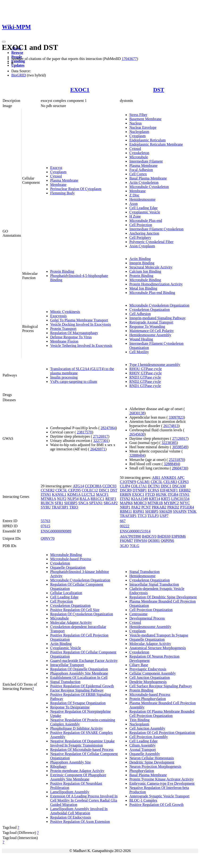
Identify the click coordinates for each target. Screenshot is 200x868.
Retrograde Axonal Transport (151, 322)
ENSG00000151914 (135, 531)
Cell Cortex (138, 174)
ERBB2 (185, 490)
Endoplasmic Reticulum (147, 140)
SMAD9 (166, 511)
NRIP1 (125, 507)
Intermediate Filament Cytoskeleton (156, 229)
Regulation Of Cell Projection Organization (162, 733)
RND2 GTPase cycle (145, 382)
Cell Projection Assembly (149, 737)
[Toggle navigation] (4, 42)
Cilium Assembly (143, 745)
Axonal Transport (143, 750)
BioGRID (19, 75)
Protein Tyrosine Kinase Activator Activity (161, 779)
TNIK (192, 511)
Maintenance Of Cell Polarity (152, 331)
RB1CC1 (98, 499)
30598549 (180, 447)
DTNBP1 (140, 490)
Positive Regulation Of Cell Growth (156, 805)
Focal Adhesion (141, 170)
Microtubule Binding (145, 280)
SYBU (46, 507)
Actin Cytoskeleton (144, 182)
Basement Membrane (145, 119)
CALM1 (143, 482)
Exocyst (56, 168)
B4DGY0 (149, 536)
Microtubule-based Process (71, 559)
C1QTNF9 (128, 482)
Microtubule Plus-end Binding (152, 293)
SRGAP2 (111, 503)
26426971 (98, 449)
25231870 (176, 460)
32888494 (137, 455)
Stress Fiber (138, 115)
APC (181, 478)
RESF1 (111, 499)
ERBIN (126, 494)
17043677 (129, 59)
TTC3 (142, 516)
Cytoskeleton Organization (150, 310)
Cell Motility (139, 352)
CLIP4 (125, 486)
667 (123, 521)
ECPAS (153, 490)
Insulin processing (64, 377)
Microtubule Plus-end (146, 221)
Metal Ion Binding (143, 288)
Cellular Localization (66, 593)
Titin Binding (139, 720)
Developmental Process (147, 618)
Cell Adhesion (140, 314)
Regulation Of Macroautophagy (74, 333)
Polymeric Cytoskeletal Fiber (151, 242)
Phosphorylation (142, 771)
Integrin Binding (142, 263)
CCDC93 (110, 486)
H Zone (135, 216)
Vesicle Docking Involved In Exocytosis (81, 324)
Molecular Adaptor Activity (71, 622)
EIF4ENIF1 (169, 490)
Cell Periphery (140, 238)
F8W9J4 (140, 541)
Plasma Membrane (64, 180)
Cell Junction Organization (150, 678)
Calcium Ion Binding (145, 271)
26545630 (137, 434)
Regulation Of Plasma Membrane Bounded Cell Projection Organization (162, 714)
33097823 (176, 417)
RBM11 (126, 511)
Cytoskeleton (139, 153)
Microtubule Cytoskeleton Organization (159, 305)
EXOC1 (80, 90)
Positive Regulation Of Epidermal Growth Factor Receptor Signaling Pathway (82, 688)
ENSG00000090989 (56, 531)
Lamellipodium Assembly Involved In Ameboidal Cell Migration (79, 811)
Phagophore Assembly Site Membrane (79, 673)
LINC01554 (180, 499)
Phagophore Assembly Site (70, 762)
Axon (134, 204)
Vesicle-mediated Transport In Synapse (159, 635)
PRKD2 (173, 507)
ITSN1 (46, 494)
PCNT (146, 507)
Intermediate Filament (146, 161)
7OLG (134, 546)
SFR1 (59, 503)
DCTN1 (154, 486)
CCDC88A (93, 486)
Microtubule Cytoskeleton (149, 187)
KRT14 (155, 499)
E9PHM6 (179, 536)
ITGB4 (173, 494)
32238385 (169, 443)
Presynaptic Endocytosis (148, 669)
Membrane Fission (64, 341)
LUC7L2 (88, 494)
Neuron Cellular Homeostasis (152, 758)
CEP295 (75, 490)
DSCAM (179, 486)
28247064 (108, 428)
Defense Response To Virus (71, 337)
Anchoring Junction (144, 233)
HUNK (161, 494)
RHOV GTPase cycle (145, 373)
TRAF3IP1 (60, 507)
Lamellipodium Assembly (70, 792)
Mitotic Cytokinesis (65, 312)
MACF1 (102, 494)
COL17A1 (139, 486)
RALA (85, 499)
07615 (45, 526)
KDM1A (74, 494)
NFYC (185, 503)
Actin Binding (140, 259)
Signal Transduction (65, 682)
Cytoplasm (58, 172)
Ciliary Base (139, 665)
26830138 (137, 413)
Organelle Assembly (145, 754)
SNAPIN (180, 511)
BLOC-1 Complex (143, 800)
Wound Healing (141, 339)
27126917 (101, 436)
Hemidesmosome (142, 199)
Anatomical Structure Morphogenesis (158, 648)
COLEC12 (90, 490)
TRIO (74, 507)
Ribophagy (58, 766)
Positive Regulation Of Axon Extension (80, 822)
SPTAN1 (96, 503)
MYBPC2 (171, 503)
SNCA (83, 503)
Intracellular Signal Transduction (154, 584)
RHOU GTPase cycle (146, 369)
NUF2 (62, 499)
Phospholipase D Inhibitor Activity (77, 728)
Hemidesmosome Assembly (150, 335)
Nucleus (135, 123)
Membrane (58, 185)
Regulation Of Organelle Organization (79, 669)
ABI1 (156, 478)
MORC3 (140, 503)
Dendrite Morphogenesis (148, 682)
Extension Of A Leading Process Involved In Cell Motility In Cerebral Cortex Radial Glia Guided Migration (84, 800)
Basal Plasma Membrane (148, 178)
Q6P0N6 (167, 541)
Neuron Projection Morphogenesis (155, 766)
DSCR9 (126, 490)
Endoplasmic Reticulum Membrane (156, 144)
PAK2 (136, 507)
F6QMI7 (127, 541)
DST (159, 90)
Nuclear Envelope (143, 127)
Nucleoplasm (139, 132)
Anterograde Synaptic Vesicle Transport (159, 796)
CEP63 (183, 482)
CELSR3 (170, 482)
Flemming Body (62, 193)
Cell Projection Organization (151, 610)
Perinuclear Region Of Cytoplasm (76, 189)
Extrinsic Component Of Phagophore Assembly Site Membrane (78, 777)
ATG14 (78, 486)
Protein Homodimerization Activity (156, 284)
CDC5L (61, 490)
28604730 (180, 468)
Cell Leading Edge (143, 208)
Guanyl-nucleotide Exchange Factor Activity (84, 661)
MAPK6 (126, 503)
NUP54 (73, 499)
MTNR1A (48, 499)
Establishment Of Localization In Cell (79, 678)
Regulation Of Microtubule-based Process (82, 750)
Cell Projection (141, 225)
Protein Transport (63, 329)
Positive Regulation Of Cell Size (75, 610)
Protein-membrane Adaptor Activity (77, 771)
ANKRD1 (169, 478)
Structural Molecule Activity (151, 267)
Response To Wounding (147, 326)
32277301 (101, 441)
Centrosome (138, 614)
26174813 (171, 426)
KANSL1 (59, 494)
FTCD (150, 494)
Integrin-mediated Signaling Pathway (157, 318)
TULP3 (153, 516)
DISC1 (104, 490)
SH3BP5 (71, 503)
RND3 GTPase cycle (145, 377)
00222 (125, 526)
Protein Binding (62, 271)
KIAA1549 (140, 499)
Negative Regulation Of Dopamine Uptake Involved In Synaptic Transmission (82, 743)
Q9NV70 (48, 538)
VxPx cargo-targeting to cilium (74, 382)
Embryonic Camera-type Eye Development (162, 783)
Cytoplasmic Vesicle (145, 212)
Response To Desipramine (70, 707)
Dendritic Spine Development (152, 762)
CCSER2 (48, 490)
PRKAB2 (159, 507)
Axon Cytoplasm (142, 246)
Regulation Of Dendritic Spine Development (163, 597)
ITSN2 (125, 499)
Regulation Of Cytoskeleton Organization (82, 614)
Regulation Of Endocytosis (71, 817)
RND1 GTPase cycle (145, 386)
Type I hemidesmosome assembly (155, 365)
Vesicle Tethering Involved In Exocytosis (81, 346)
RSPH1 (139, 511)
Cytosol (56, 176)
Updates (18, 65)
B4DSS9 (164, 536)
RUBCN (47, 503)
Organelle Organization (68, 567)
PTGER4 (187, 507)
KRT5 (166, 499)
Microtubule (139, 157)
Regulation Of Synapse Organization (78, 703)
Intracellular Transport (67, 665)
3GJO (124, 546)
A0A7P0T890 (131, 536)
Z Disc (134, 195)
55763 (45, 521)
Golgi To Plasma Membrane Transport (79, 320)
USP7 (164, 516)
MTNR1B (155, 503)
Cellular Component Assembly (153, 673)
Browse (17, 53)
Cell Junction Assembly (147, 728)
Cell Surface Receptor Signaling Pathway (161, 686)
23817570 (84, 432)
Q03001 (154, 541)
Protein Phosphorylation (148, 699)
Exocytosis (58, 316)
